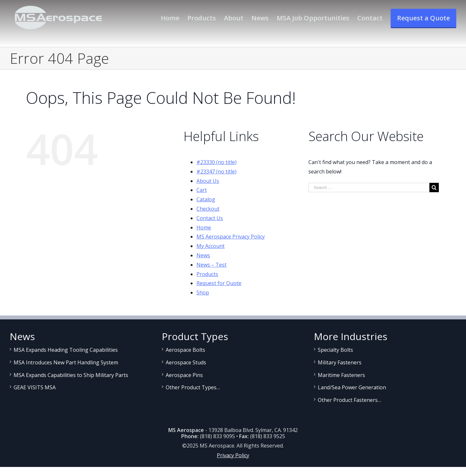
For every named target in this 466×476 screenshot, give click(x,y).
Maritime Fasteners (341, 375)
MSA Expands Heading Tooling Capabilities (66, 350)
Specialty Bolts (335, 350)
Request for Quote (219, 283)
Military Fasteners (340, 362)
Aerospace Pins (184, 375)
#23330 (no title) (216, 162)
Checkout (208, 209)
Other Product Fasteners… (349, 400)
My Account (211, 246)
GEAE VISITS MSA (35, 387)
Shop (203, 293)
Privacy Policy (233, 455)
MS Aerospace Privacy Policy (231, 237)
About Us (208, 181)
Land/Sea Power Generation (352, 387)
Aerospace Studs (186, 362)
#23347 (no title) (216, 172)
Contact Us (210, 218)
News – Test (211, 265)
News (203, 255)
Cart (202, 190)
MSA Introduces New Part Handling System (66, 362)
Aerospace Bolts (185, 350)
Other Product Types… (193, 387)
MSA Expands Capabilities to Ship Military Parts (71, 375)
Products (207, 274)
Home (204, 227)
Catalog (206, 199)
